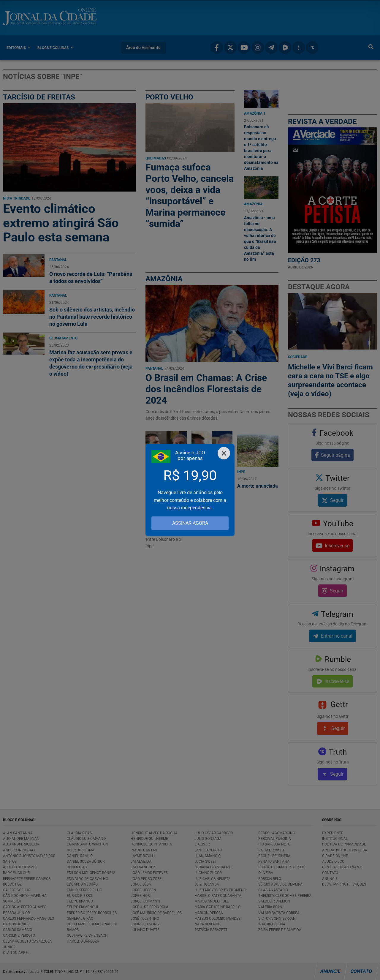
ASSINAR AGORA (190, 523)
